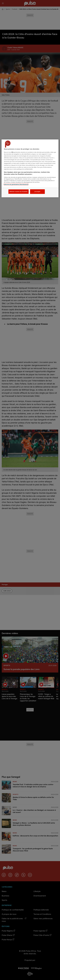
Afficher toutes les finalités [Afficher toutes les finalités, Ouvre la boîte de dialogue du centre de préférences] (19, 192)
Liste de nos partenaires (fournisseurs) (16, 184)
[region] (30, 168)
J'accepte (37, 192)
